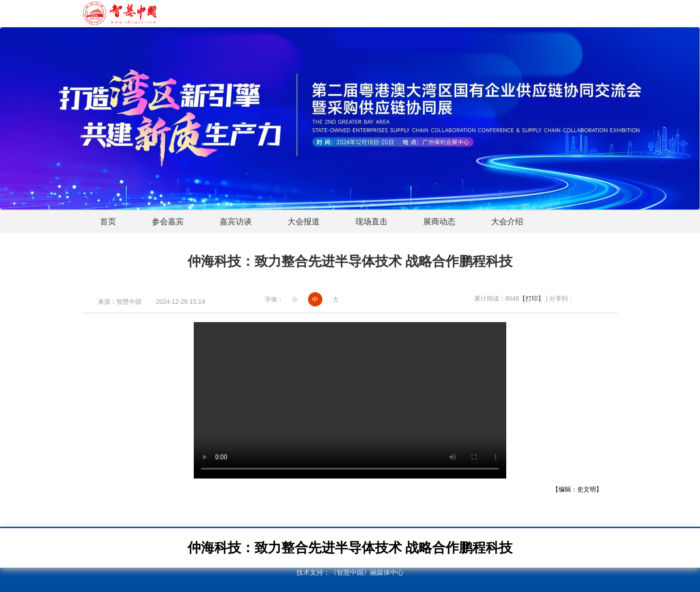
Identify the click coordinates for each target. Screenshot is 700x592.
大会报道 (304, 222)
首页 (108, 222)
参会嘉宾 (168, 222)
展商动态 (439, 222)
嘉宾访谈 (236, 222)
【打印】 (532, 298)
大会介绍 (507, 222)
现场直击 (371, 222)
